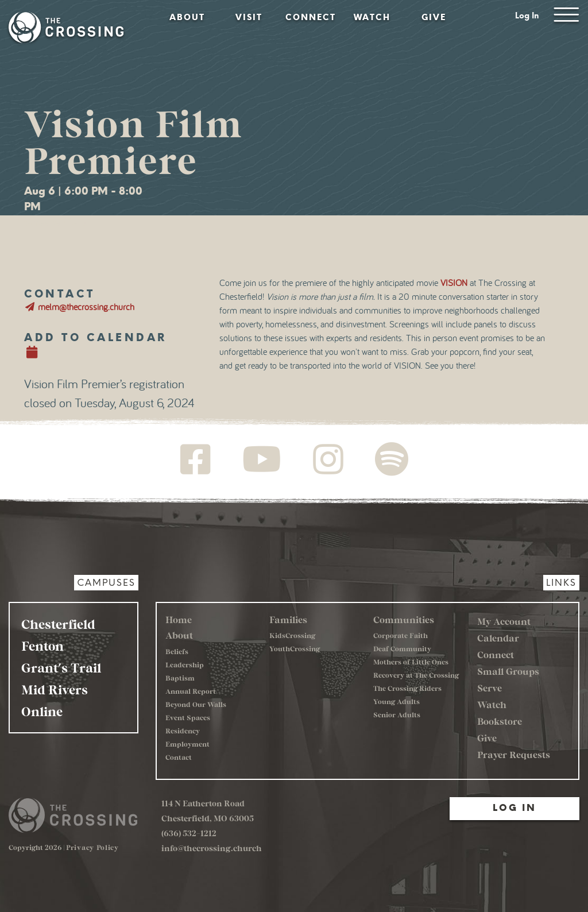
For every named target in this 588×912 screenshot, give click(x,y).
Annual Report (191, 691)
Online (42, 711)
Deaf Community (402, 648)
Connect (311, 18)
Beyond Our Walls (196, 704)
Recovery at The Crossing (416, 675)
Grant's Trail (61, 667)
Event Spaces (188, 717)
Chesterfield (58, 624)
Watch (372, 18)
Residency (183, 731)
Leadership (185, 664)
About (187, 18)
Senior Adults (397, 714)
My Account (504, 621)
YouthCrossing (295, 648)
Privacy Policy (92, 847)
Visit (249, 18)
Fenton (42, 646)
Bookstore (500, 721)
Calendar (498, 638)
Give (434, 18)
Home (179, 619)
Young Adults (396, 701)
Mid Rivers (55, 689)
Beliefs (177, 651)
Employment (187, 744)
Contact (179, 757)
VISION (454, 283)
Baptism (180, 678)
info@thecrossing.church (212, 848)
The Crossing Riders (407, 688)
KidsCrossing (292, 635)
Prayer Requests (514, 754)
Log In (527, 16)
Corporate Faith (401, 635)
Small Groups (508, 671)
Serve (490, 688)
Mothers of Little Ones (411, 662)
